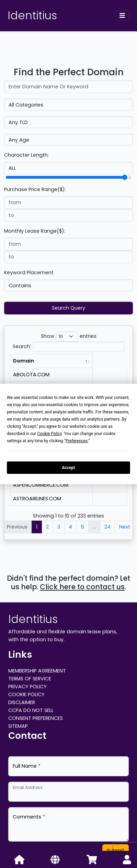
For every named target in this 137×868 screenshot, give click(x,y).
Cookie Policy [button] (49, 434)
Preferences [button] (77, 441)
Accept (69, 467)
